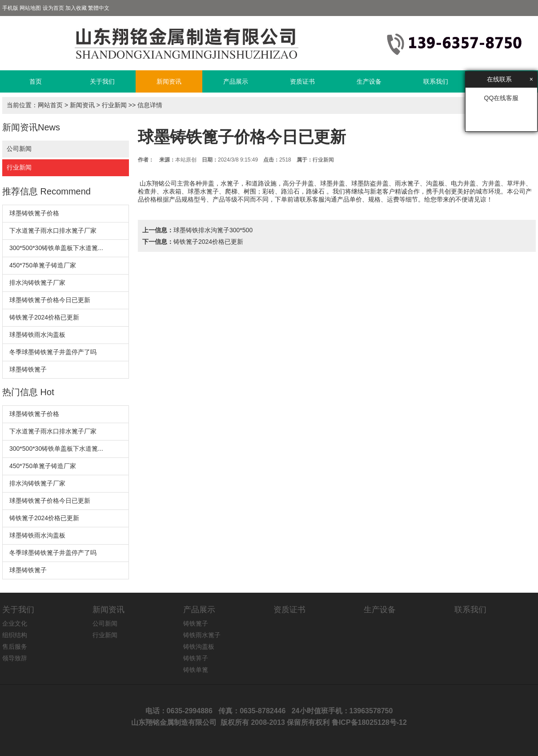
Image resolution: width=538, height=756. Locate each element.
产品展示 (236, 81)
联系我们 (436, 81)
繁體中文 (99, 8)
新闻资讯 (169, 81)
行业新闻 (114, 105)
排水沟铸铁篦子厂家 (37, 283)
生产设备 (369, 81)
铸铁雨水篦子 (202, 635)
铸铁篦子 (196, 623)
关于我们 (102, 81)
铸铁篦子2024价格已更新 (44, 317)
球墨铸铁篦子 (28, 369)
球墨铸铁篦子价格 (34, 213)
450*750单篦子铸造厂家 (43, 265)
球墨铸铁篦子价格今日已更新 (50, 300)
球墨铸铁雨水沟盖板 (37, 335)
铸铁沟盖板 (199, 647)
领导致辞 (15, 658)
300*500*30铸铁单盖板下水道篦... (56, 248)
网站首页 (50, 105)
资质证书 (302, 81)
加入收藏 (76, 8)
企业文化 (15, 623)
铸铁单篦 (196, 670)
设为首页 (53, 8)
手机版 (10, 8)
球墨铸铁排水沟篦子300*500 (213, 230)
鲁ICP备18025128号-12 (369, 722)
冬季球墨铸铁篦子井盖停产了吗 (53, 352)
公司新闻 (19, 149)
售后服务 (15, 647)
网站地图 (30, 8)
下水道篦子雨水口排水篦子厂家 (53, 230)
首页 (36, 81)
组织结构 (15, 635)
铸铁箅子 (196, 658)
